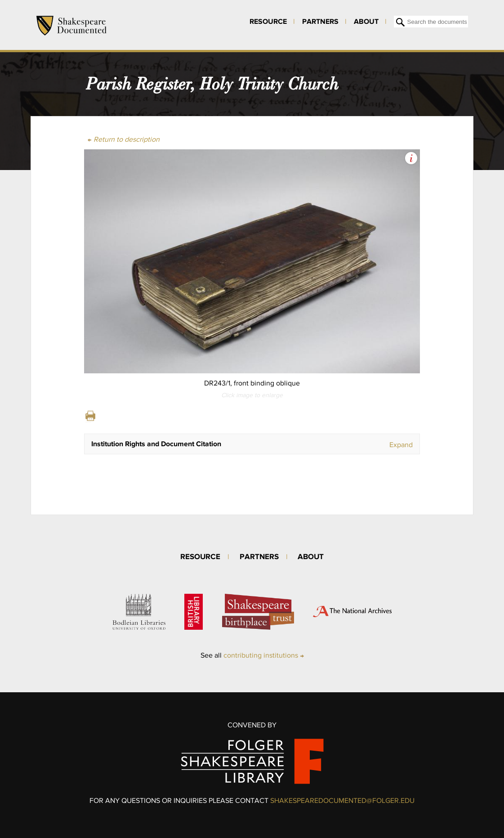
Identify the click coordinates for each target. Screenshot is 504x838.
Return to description (127, 139)
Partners (320, 21)
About (366, 21)
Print (90, 416)
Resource (268, 21)
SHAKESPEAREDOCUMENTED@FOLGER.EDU (342, 800)
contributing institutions (261, 655)
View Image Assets (411, 158)
